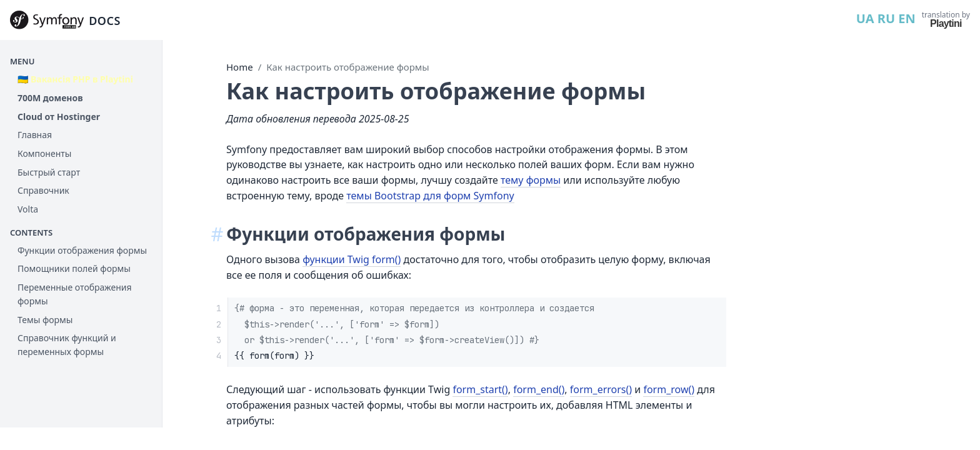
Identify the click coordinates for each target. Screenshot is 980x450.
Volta (28, 209)
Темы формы (45, 320)
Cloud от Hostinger (59, 117)
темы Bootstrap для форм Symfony (430, 196)
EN (907, 18)
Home (240, 67)
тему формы (531, 180)
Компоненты (44, 153)
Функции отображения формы (82, 250)
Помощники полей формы (74, 268)
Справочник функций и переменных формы (67, 345)
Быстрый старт (49, 172)
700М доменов (50, 98)
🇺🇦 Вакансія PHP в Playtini (75, 79)
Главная (35, 135)
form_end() (539, 389)
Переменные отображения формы (75, 294)
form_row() (669, 389)
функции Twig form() (352, 259)
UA (865, 18)
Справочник (43, 190)
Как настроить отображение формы (347, 67)
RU (886, 18)
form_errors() (601, 389)
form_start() (480, 389)
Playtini (946, 23)
